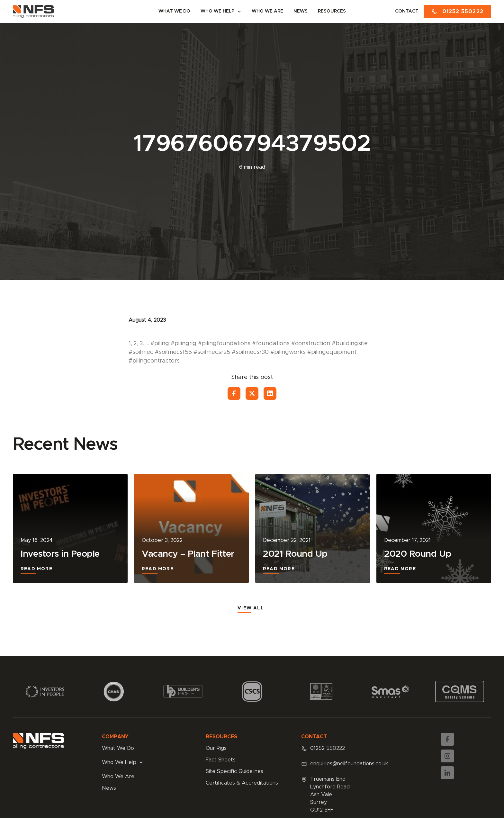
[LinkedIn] (270, 393)
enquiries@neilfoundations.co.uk (349, 764)
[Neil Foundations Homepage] (33, 12)
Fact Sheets (221, 760)
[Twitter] (252, 393)
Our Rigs (216, 748)
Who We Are (118, 777)
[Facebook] (234, 393)
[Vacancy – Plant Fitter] (191, 528)
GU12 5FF (322, 810)
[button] (221, 11)
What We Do (118, 748)
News (109, 788)
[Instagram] (447, 756)
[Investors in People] (70, 528)
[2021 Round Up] (313, 528)
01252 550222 (328, 748)
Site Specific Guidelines (234, 771)
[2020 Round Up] (434, 528)
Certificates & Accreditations (242, 783)
